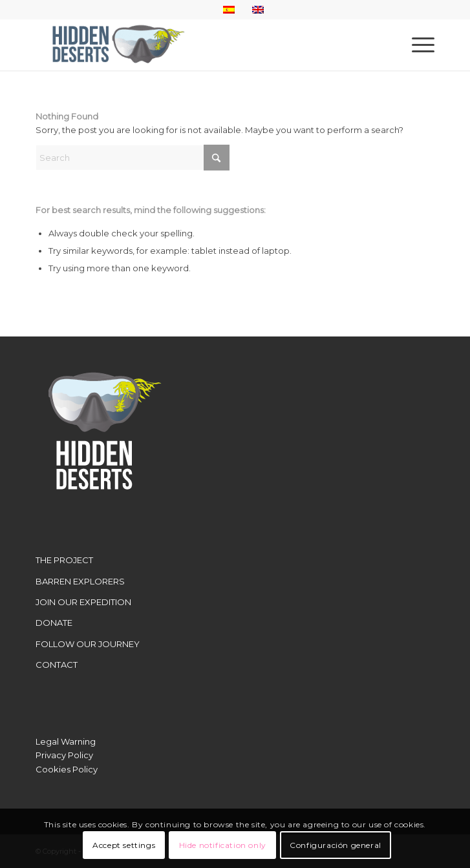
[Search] (133, 158)
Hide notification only (223, 845)
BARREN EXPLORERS (80, 581)
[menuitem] (417, 45)
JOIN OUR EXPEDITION (83, 602)
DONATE (54, 623)
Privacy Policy (64, 755)
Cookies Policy (67, 769)
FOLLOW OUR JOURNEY (88, 644)
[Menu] (417, 45)
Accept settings (124, 845)
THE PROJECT (64, 560)
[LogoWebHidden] (195, 45)
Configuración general (336, 845)
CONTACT (57, 665)
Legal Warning (66, 741)
